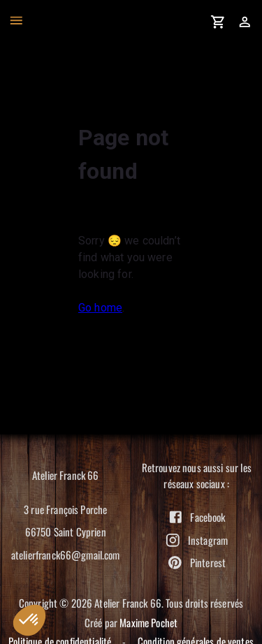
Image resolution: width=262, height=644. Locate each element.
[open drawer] (16, 21)
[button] (29, 620)
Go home (100, 308)
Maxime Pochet (148, 622)
